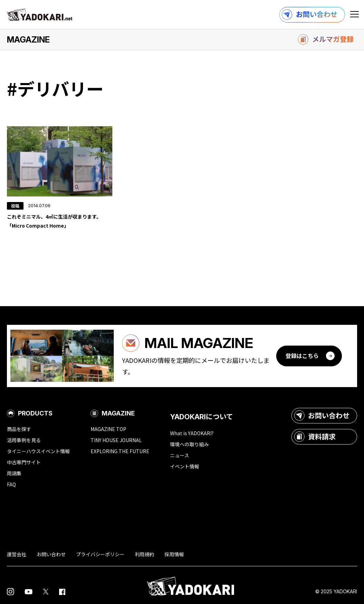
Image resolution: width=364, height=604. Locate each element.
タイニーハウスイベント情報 (38, 451)
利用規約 (144, 554)
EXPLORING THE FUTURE (120, 451)
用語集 (14, 473)
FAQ (11, 484)
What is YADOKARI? (192, 433)
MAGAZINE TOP (108, 429)
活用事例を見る (24, 440)
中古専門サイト (24, 462)
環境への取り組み (189, 444)
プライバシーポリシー (100, 554)
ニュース (180, 455)
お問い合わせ (322, 415)
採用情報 (174, 554)
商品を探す (19, 429)
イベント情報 (185, 466)
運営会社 (17, 554)
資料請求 (315, 437)
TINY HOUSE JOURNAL (116, 440)
